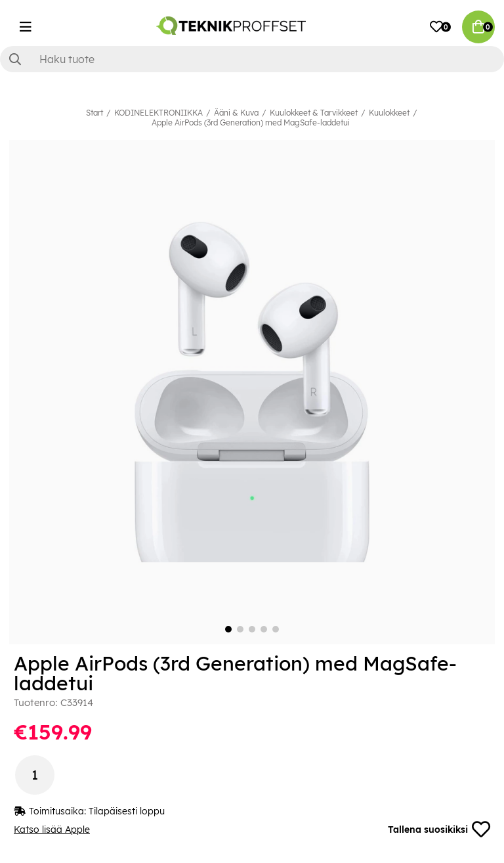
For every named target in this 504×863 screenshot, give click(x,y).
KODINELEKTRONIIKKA (158, 113)
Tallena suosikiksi (439, 830)
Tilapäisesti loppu (127, 811)
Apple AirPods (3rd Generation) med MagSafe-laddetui (251, 122)
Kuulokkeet (389, 113)
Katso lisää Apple (52, 830)
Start (94, 113)
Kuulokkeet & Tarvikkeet (314, 113)
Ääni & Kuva (236, 113)
